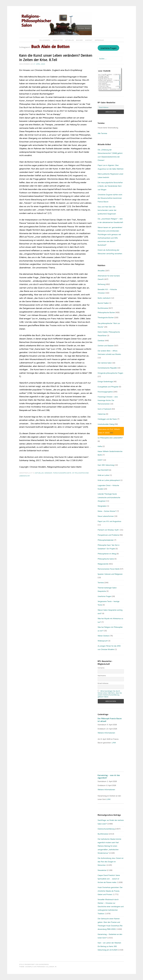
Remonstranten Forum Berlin (109, 569)
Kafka (100, 446)
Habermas (102, 414)
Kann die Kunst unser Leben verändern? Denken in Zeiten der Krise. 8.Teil (56, 57)
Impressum (99, 40)
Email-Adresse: (103, 683)
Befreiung (101, 284)
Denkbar (48, 473)
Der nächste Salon (105, 363)
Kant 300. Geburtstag (106, 465)
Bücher (80, 40)
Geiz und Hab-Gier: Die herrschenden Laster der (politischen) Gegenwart (107, 210)
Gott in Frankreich (104, 409)
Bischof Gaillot (103, 303)
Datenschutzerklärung (106, 829)
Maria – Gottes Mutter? (107, 511)
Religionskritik (103, 564)
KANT (100, 460)
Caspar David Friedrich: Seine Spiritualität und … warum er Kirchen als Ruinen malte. (109, 879)
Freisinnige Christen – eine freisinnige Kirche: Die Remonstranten (108, 400)
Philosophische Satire (106, 559)
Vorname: (101, 668)
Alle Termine (102, 133)
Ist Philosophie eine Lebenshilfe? (110, 438)
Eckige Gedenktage (105, 382)
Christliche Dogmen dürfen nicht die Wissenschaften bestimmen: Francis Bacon (110, 198)
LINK (109, 799)
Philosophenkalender (106, 540)
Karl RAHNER (103, 470)
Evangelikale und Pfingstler (108, 387)
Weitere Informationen (106, 733)
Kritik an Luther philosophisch (109, 480)
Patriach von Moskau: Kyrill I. (109, 530)
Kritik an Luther (103, 475)
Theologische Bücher (106, 318)
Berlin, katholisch (104, 298)
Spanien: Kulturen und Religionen (110, 574)
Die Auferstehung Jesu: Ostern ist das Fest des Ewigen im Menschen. (111, 862)
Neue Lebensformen (106, 516)
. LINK (114, 743)
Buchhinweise (103, 308)
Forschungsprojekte (62, 473)
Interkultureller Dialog (106, 424)
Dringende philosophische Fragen (110, 373)
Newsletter (58, 40)
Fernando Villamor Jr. (47, 967)
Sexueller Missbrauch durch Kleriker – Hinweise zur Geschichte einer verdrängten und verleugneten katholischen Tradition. (111, 907)
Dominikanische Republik (107, 368)
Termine (101, 583)
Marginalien (102, 506)
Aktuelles (70, 40)
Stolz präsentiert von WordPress (34, 964)
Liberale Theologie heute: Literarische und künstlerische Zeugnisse (109, 497)
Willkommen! (45, 40)
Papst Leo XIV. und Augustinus (109, 521)
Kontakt (89, 40)
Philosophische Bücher (106, 313)
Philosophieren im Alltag (107, 554)
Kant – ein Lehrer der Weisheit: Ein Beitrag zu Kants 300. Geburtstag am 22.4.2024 (109, 946)
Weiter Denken (103, 636)
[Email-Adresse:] (111, 107)
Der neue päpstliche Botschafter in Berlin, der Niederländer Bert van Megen (110, 186)
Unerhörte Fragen (108, 48)
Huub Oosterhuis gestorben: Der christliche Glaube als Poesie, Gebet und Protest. (110, 891)
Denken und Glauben (106, 346)
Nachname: (102, 676)
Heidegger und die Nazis (107, 419)
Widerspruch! (103, 641)
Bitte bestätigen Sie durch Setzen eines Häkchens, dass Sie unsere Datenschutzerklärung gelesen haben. (110, 694)
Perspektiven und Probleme (108, 535)
